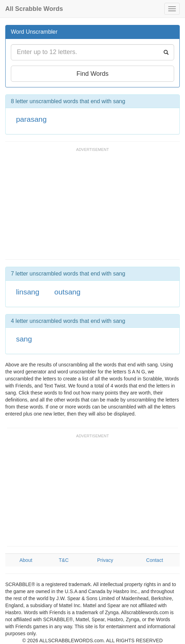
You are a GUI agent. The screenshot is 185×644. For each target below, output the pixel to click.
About (26, 560)
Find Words (92, 74)
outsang (67, 292)
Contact (155, 560)
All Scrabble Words (34, 9)
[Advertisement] (87, 207)
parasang (32, 119)
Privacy (105, 560)
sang (24, 339)
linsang (28, 292)
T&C (64, 560)
